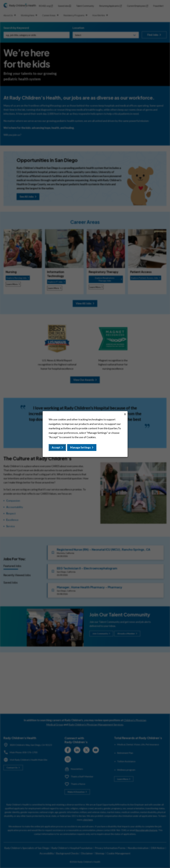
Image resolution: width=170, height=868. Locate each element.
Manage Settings (80, 447)
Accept (56, 447)
